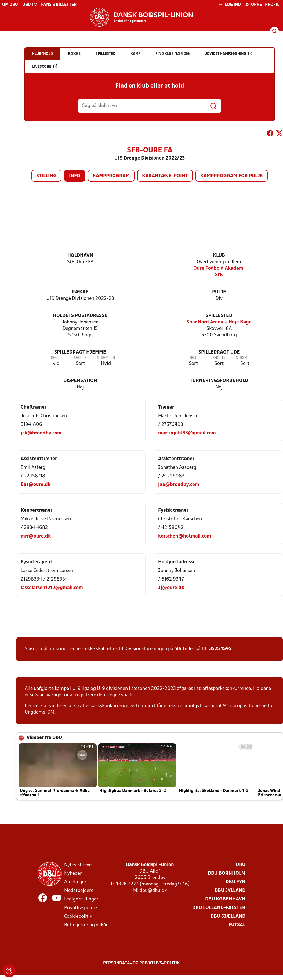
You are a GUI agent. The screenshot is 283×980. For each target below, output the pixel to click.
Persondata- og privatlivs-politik (141, 963)
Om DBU (10, 5)
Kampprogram (111, 176)
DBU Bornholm (227, 873)
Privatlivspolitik (81, 908)
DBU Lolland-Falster (219, 908)
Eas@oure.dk (36, 485)
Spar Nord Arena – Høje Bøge (219, 322)
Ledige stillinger (81, 899)
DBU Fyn (235, 882)
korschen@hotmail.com (185, 536)
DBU (241, 865)
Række (80, 292)
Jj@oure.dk (171, 588)
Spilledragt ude (219, 352)
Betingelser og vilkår (86, 925)
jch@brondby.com (41, 433)
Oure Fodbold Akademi (219, 269)
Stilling (46, 176)
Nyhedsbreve (78, 865)
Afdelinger (75, 882)
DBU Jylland (230, 891)
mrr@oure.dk (36, 536)
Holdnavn (80, 256)
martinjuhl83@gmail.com (187, 433)
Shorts (80, 358)
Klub (219, 256)
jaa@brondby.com (179, 485)
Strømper (106, 358)
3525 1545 (220, 649)
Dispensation (80, 381)
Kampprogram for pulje (232, 176)
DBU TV (30, 5)
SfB (219, 275)
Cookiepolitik (78, 916)
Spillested (219, 316)
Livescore (45, 66)
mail (179, 649)
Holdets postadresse (80, 316)
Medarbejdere (79, 891)
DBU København (225, 899)
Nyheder (73, 873)
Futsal (237, 925)
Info (75, 176)
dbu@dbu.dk (153, 891)
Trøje (54, 358)
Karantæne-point (165, 176)
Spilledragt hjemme (80, 352)
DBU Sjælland (228, 916)
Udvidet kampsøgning (228, 54)
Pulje (219, 292)
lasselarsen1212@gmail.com (52, 588)
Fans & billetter (59, 5)
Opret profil (262, 5)
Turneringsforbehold (219, 381)
